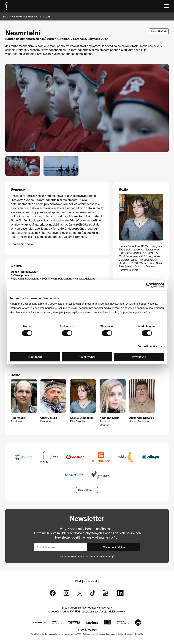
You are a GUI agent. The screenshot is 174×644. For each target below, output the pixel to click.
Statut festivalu (127, 634)
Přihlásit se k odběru (114, 547)
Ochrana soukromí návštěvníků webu (60, 634)
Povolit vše (139, 357)
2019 (51, 39)
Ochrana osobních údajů (93, 634)
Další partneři (85, 490)
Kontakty (139, 634)
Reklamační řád (112, 634)
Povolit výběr (87, 357)
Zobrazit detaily (147, 346)
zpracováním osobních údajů (100, 557)
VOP (79, 634)
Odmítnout (35, 357)
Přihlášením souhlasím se (87, 557)
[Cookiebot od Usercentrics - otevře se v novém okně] (149, 285)
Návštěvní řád (37, 634)
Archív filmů (157, 31)
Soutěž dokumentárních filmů (26, 39)
